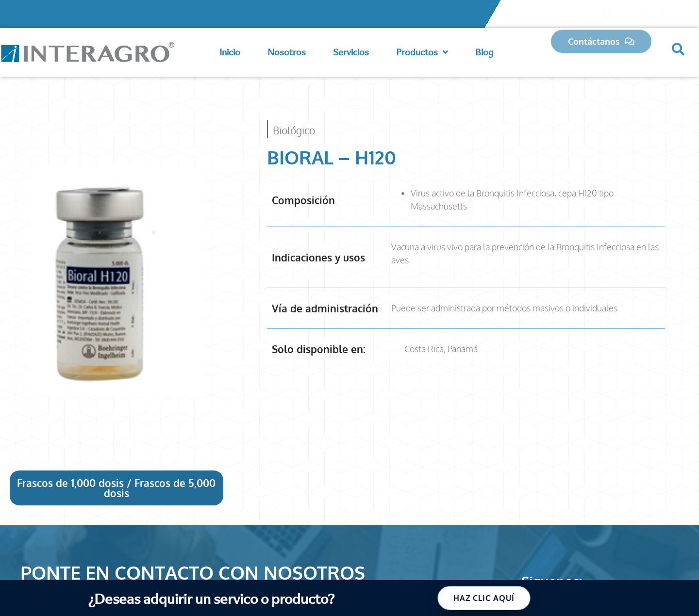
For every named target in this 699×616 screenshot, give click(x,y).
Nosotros (287, 50)
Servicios (351, 50)
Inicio (230, 50)
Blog (484, 50)
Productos (422, 50)
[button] (678, 45)
